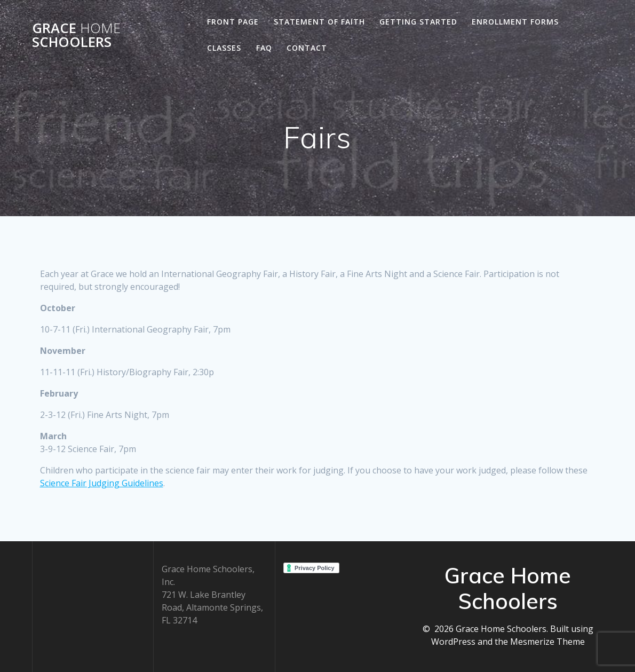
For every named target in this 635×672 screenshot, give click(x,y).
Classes (224, 48)
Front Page (233, 22)
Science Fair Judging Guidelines (102, 483)
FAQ (264, 48)
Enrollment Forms (515, 22)
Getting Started (418, 22)
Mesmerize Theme (547, 642)
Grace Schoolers (76, 35)
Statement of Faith (319, 22)
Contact (307, 48)
